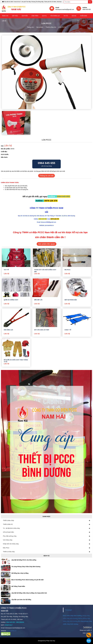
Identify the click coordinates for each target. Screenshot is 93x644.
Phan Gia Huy (51, 641)
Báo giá (74, 16)
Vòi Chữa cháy (8, 540)
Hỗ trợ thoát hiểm (8, 532)
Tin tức (66, 16)
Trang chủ (5, 16)
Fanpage (69, 610)
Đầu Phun (6, 548)
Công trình (35, 16)
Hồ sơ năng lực (55, 16)
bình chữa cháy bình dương (72, 616)
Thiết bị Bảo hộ (8, 524)
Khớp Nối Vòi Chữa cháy (11, 544)
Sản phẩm (25, 16)
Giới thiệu (15, 16)
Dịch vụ (44, 16)
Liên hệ (4, 21)
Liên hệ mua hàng (46, 164)
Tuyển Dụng (84, 16)
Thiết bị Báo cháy (8, 520)
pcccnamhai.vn (12, 631)
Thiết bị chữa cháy (9, 552)
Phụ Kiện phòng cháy (10, 536)
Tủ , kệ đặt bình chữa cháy (11, 528)
